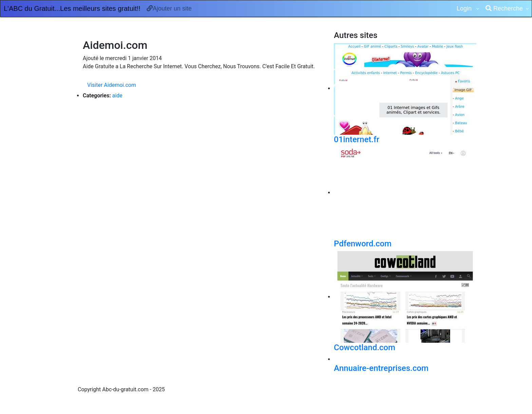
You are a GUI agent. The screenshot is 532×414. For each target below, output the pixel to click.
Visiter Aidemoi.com (112, 85)
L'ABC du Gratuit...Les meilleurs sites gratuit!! (72, 8)
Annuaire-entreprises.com (381, 368)
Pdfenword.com (363, 244)
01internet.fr (357, 139)
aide (117, 96)
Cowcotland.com (365, 347)
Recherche (504, 8)
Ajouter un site (169, 8)
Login (465, 8)
